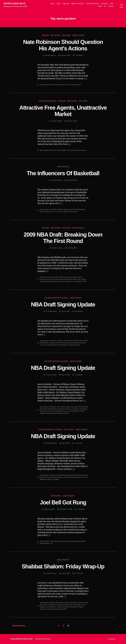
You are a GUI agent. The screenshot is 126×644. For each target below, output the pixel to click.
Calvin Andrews (73, 603)
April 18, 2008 (66, 573)
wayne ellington (77, 281)
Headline (45, 35)
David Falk (59, 343)
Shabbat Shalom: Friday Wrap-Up (63, 566)
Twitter (100, 6)
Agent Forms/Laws (77, 4)
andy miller (53, 209)
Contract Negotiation (48, 101)
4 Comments (79, 375)
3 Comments (78, 443)
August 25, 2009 (72, 180)
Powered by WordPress (43, 639)
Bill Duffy (77, 209)
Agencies (66, 4)
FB (105, 6)
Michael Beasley (45, 543)
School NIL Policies (92, 4)
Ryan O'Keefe (58, 121)
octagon (84, 279)
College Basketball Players (56, 298)
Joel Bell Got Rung (63, 502)
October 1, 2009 (72, 121)
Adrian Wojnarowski (56, 541)
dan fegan (52, 343)
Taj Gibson (69, 281)
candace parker (83, 603)
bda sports (70, 209)
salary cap (83, 150)
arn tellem (60, 341)
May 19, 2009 (66, 375)
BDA (65, 209)
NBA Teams (66, 35)
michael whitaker (62, 345)
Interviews (104, 4)
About (59, 4)
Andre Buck (53, 407)
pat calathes (66, 607)
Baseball (52, 603)
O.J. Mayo (58, 607)
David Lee (53, 150)
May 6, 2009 (66, 443)
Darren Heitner (58, 180)
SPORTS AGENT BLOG (14, 4)
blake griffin (73, 277)
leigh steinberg (77, 605)
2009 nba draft (44, 277)
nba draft (70, 345)
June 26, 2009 (72, 248)
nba (70, 85)
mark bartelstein (61, 150)
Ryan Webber (51, 55)
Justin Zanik (52, 411)
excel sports (50, 279)
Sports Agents (78, 35)
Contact (111, 6)
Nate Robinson (63, 85)
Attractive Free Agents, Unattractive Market (63, 111)
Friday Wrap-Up (63, 560)
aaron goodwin (44, 85)
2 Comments (79, 55)
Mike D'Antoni (54, 85)
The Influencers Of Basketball (63, 173)
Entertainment (52, 605)
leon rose (55, 212)
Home (52, 4)
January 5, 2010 (65, 55)
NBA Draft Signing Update (63, 304)
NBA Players (56, 35)
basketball (60, 209)
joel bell (83, 541)
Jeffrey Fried (44, 411)
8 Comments (79, 311)
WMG (84, 281)
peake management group (48, 281)
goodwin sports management (63, 279)
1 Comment (81, 509)
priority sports (73, 212)
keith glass (83, 343)
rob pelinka (77, 345)
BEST (80, 407)
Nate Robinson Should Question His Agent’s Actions (63, 45)
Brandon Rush (63, 603)
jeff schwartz (75, 343)
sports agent (59, 609)
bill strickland (84, 341)
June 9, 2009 (66, 311)
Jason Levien (76, 279)
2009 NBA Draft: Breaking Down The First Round (63, 238)
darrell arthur (44, 605)
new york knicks (76, 85)
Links (112, 4)
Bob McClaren (44, 343)
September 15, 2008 (66, 509)
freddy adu (61, 605)
